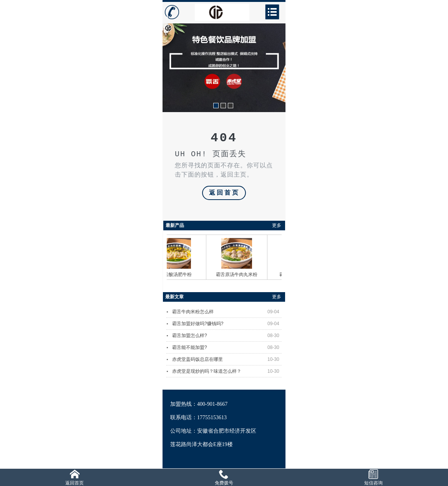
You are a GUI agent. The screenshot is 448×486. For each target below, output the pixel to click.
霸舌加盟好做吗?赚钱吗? (227, 324)
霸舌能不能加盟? (227, 347)
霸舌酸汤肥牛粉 (177, 274)
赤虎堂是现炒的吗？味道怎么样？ (227, 371)
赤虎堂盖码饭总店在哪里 (227, 359)
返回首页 (224, 193)
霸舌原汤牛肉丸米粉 (238, 274)
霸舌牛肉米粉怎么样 (227, 312)
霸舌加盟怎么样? (227, 336)
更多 (277, 225)
